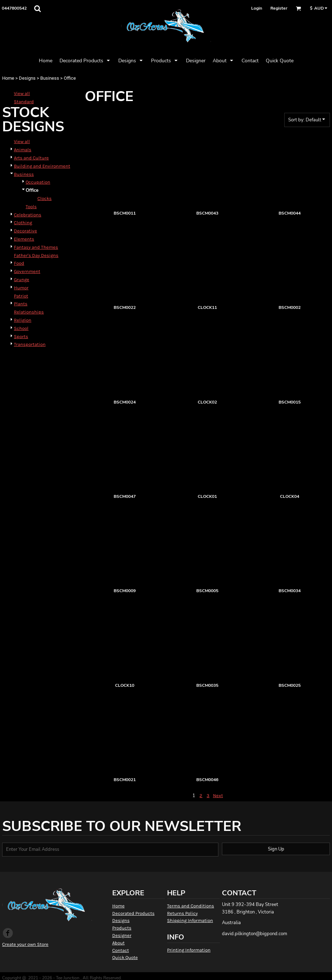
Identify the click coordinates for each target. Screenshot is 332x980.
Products (122, 928)
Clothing (23, 223)
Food (19, 263)
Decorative (25, 231)
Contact (121, 950)
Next (218, 795)
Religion (23, 320)
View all (22, 93)
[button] (37, 9)
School (21, 328)
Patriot (21, 296)
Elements (24, 239)
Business (50, 78)
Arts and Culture (31, 158)
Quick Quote (125, 957)
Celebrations (28, 215)
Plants (21, 304)
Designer (122, 935)
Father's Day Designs (36, 255)
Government (27, 271)
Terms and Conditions (191, 906)
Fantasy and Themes (36, 247)
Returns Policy (182, 913)
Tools (31, 207)
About (118, 943)
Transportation (30, 344)
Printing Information (189, 950)
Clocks (45, 198)
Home (8, 78)
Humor (21, 288)
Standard (24, 102)
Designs (27, 78)
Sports (21, 336)
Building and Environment (42, 166)
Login (257, 8)
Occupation (38, 182)
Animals (23, 150)
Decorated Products (133, 913)
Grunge (22, 280)
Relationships (29, 312)
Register (279, 8)
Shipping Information (190, 920)
